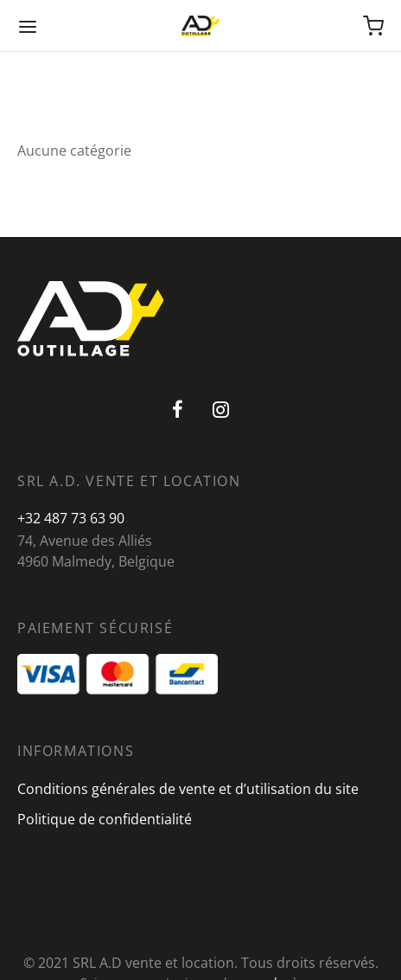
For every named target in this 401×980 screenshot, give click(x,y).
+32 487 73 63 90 (71, 518)
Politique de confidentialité (105, 819)
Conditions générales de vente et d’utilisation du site (188, 789)
